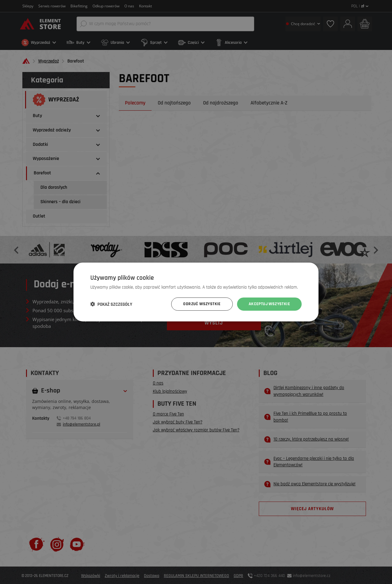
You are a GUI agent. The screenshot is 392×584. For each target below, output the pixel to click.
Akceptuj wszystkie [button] (269, 304)
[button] (111, 304)
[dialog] (196, 292)
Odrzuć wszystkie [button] (202, 304)
